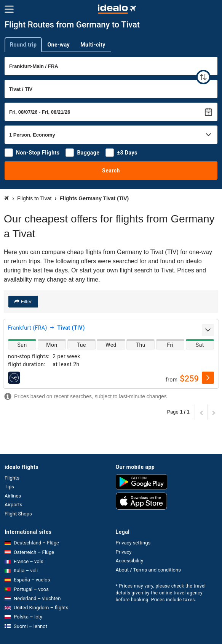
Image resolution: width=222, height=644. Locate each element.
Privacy (124, 552)
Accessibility (130, 561)
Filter (26, 302)
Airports (13, 505)
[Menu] (9, 9)
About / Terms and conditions (148, 570)
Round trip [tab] (23, 45)
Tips (9, 487)
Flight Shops (18, 514)
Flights (12, 478)
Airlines (13, 496)
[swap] (203, 77)
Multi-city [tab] (93, 45)
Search (111, 171)
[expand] (208, 330)
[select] (208, 378)
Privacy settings (133, 543)
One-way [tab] (58, 45)
